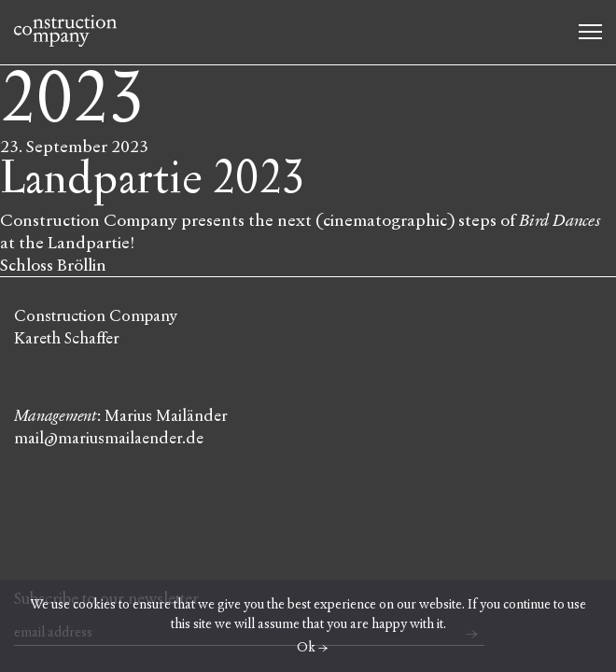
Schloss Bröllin (53, 265)
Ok (306, 647)
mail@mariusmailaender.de (109, 438)
